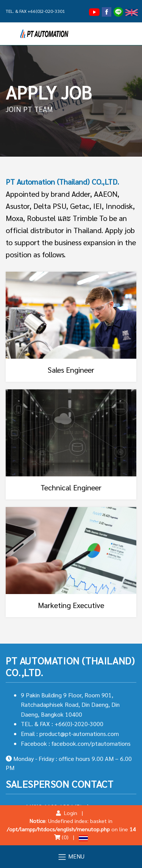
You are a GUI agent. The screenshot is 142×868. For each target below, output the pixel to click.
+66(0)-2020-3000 (79, 724)
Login (67, 813)
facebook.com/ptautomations (91, 743)
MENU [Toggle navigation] (71, 857)
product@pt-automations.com (79, 733)
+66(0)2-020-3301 (46, 11)
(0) (61, 837)
